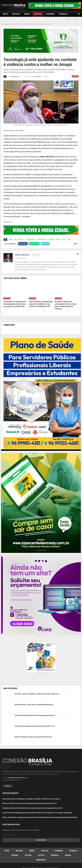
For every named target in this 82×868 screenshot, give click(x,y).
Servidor (55, 850)
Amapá (27, 14)
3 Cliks (47, 866)
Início (5, 14)
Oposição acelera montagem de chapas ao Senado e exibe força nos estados (31, 794)
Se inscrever (41, 835)
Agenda (68, 850)
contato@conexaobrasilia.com (18, 773)
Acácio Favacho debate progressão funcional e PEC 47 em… (35, 721)
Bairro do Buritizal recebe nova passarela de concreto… (34, 732)
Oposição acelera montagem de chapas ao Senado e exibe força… (37, 689)
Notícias (16, 14)
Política (38, 14)
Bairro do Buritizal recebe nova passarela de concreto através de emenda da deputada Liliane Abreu (40, 812)
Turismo (15, 850)
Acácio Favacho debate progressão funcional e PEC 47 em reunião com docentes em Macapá (37, 808)
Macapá (51, 235)
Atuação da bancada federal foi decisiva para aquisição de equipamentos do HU (32, 803)
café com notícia (19, 235)
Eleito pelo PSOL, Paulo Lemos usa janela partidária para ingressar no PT (30, 798)
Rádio (69, 235)
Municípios (41, 855)
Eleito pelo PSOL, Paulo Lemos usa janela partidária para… (34, 699)
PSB (64, 235)
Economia (50, 14)
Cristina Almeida (42, 235)
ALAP (10, 235)
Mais (61, 14)
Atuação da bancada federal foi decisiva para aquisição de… (35, 710)
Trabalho (73, 846)
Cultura (28, 850)
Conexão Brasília (30, 235)
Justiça (41, 850)
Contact (8, 781)
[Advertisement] (41, 674)
